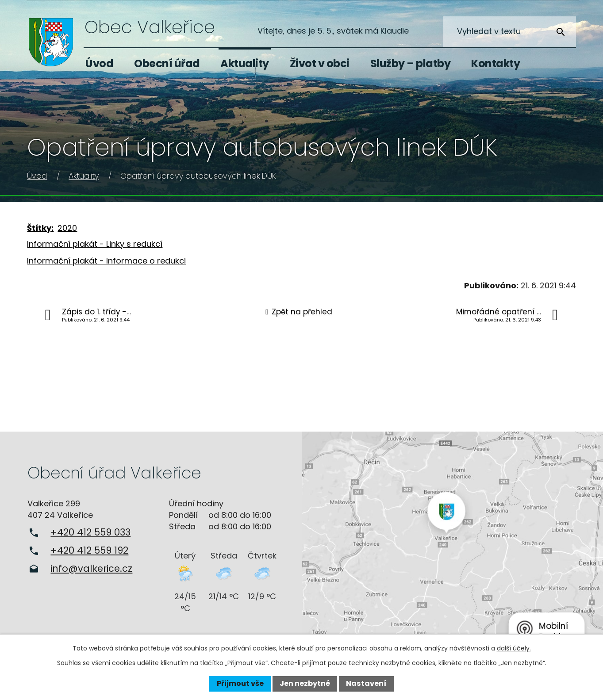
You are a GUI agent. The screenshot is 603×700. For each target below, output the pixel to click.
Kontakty (495, 63)
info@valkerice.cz (91, 568)
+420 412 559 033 (90, 532)
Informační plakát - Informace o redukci (106, 261)
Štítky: (40, 228)
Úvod (99, 63)
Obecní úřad (167, 63)
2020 (67, 228)
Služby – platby (411, 63)
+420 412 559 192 (89, 550)
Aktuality (245, 63)
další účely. (514, 648)
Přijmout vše (240, 683)
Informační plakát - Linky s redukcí (95, 244)
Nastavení (366, 683)
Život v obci (320, 63)
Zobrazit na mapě (453, 541)
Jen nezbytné (305, 683)
